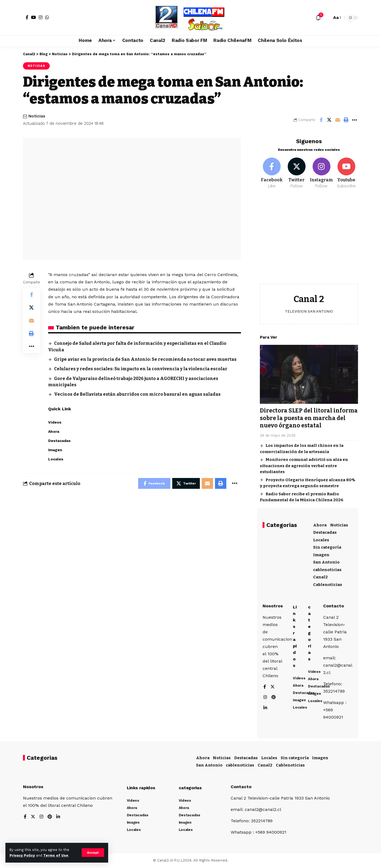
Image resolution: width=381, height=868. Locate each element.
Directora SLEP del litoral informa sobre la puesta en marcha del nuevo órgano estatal (309, 417)
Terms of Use (56, 855)
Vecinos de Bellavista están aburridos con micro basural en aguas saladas (137, 394)
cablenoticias (327, 569)
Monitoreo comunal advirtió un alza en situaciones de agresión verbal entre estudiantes (304, 465)
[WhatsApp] (47, 17)
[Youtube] (346, 173)
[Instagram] (41, 17)
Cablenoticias (328, 584)
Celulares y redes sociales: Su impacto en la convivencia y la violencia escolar (141, 369)
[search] (326, 18)
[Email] (338, 120)
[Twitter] (296, 173)
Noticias (36, 66)
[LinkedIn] (265, 708)
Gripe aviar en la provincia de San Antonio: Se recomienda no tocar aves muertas (145, 359)
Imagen (321, 554)
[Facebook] (27, 17)
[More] (355, 120)
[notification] (318, 18)
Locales (321, 539)
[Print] (346, 120)
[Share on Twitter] (329, 120)
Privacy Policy (22, 855)
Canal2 (320, 577)
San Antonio (326, 562)
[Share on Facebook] (321, 120)
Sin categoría (327, 547)
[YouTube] (34, 17)
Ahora (320, 525)
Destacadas (325, 532)
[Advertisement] (309, 240)
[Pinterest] (274, 698)
